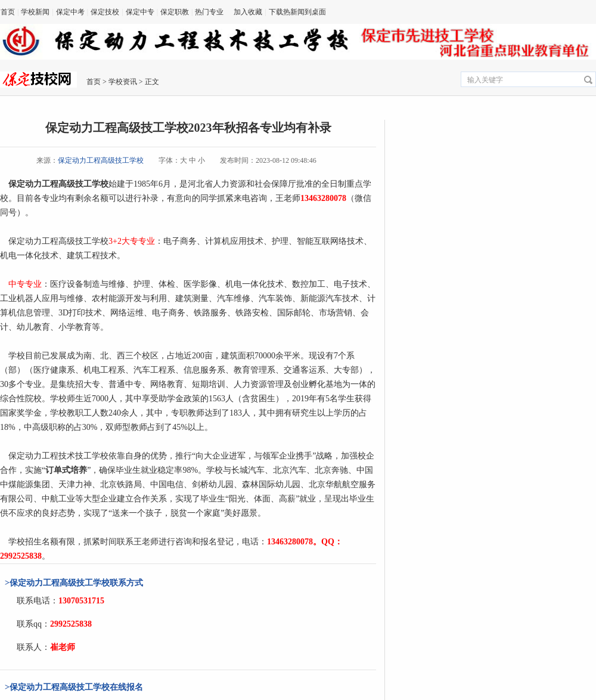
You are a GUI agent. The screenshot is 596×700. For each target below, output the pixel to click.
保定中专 (140, 12)
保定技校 (105, 12)
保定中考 (70, 12)
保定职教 (175, 12)
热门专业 (209, 12)
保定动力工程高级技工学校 (101, 160)
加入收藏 (248, 12)
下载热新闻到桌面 (297, 12)
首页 (8, 12)
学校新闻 (35, 12)
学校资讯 (123, 82)
